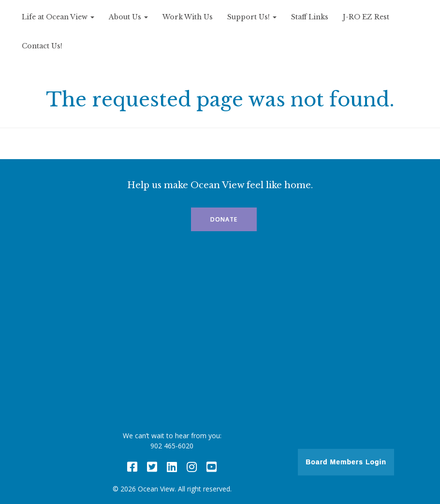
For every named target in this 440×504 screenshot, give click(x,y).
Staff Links (310, 17)
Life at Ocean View (58, 17)
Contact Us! (42, 46)
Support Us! (252, 17)
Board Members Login (346, 462)
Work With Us (188, 17)
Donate (224, 219)
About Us (128, 17)
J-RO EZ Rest (366, 17)
